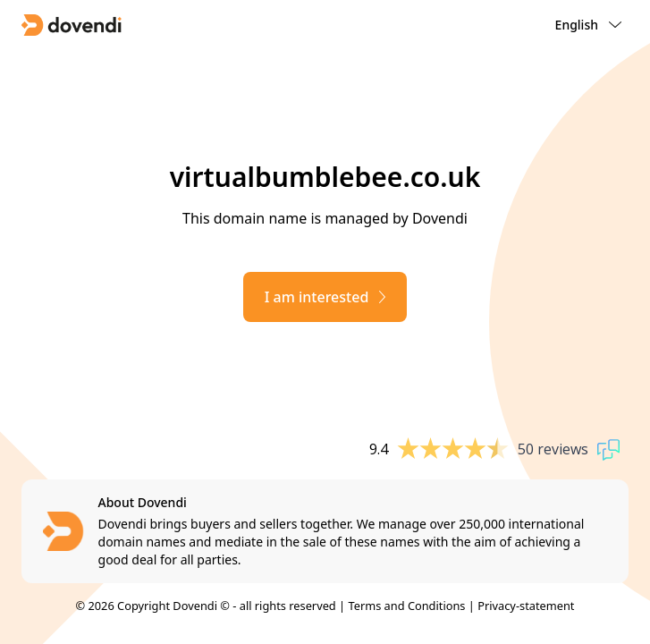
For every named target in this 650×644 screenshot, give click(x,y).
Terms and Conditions (406, 606)
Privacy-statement (526, 606)
